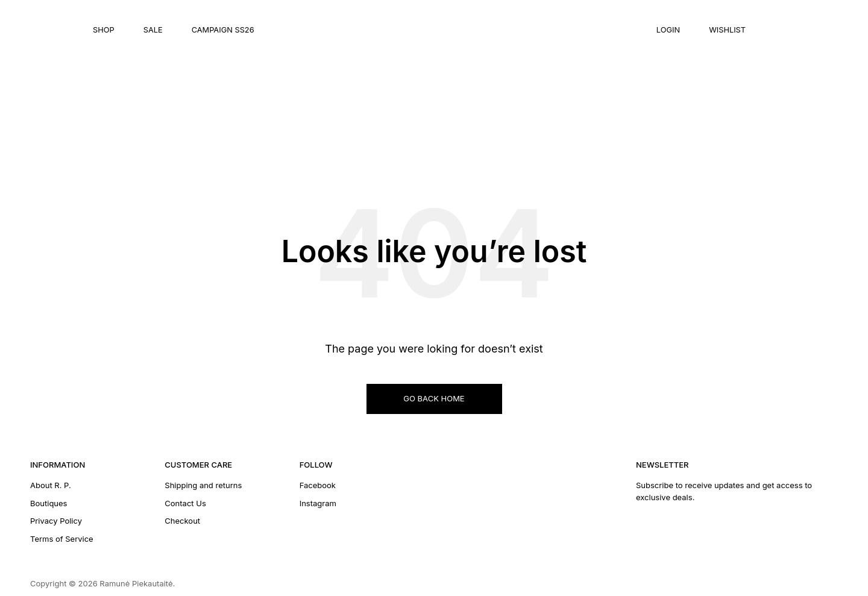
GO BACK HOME (434, 398)
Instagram (318, 503)
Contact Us (185, 503)
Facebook (318, 485)
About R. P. (51, 485)
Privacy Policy (56, 521)
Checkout (182, 521)
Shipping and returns (203, 485)
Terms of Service (62, 539)
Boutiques (49, 503)
